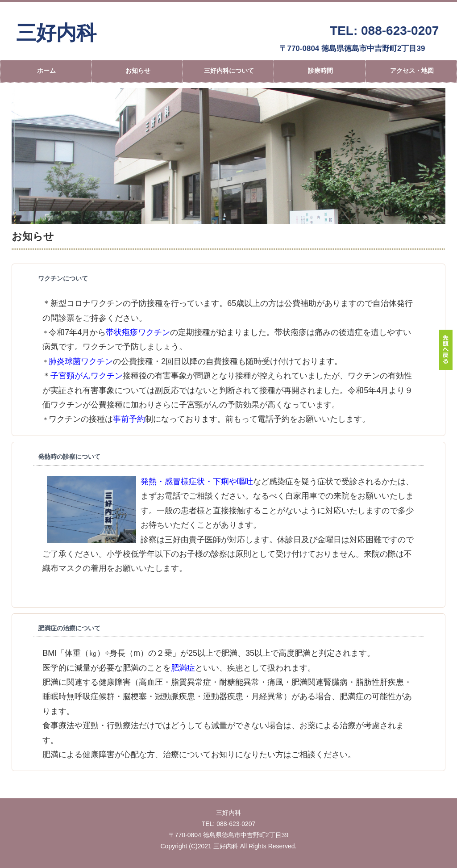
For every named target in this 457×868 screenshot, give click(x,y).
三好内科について (229, 71)
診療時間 (320, 71)
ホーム (46, 71)
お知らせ (138, 71)
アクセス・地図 (412, 71)
